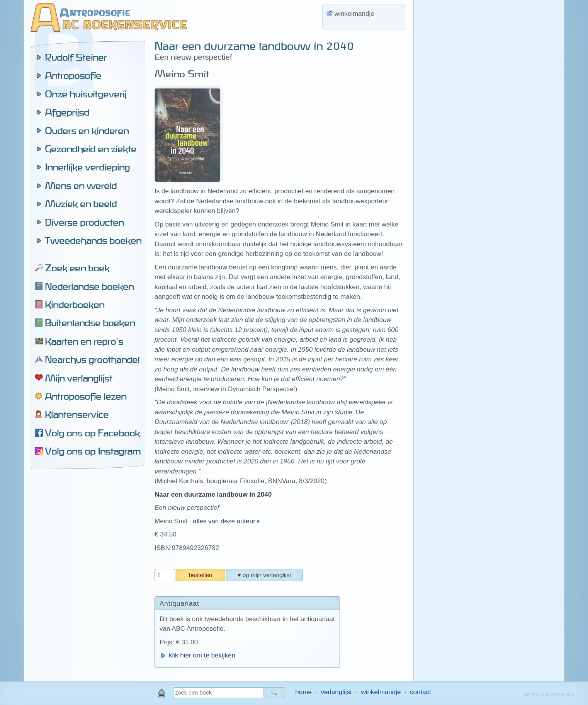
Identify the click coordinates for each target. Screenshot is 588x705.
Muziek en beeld (81, 204)
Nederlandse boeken (89, 286)
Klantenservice (77, 414)
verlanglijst (336, 692)
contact (421, 692)
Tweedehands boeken (93, 240)
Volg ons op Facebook (92, 433)
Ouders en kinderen (87, 131)
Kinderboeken (75, 305)
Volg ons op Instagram (93, 451)
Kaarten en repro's (84, 341)
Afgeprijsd (67, 112)
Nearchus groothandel (92, 359)
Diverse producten (84, 222)
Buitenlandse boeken (90, 323)
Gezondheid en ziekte (91, 149)
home (303, 692)
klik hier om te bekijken (202, 655)
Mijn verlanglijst (79, 378)
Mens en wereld (81, 186)
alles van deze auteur (225, 521)
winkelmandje (381, 692)
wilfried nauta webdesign (549, 695)
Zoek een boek (77, 268)
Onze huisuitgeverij (86, 94)
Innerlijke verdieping (87, 167)
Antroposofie (73, 75)
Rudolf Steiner (76, 57)
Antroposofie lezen (86, 396)
